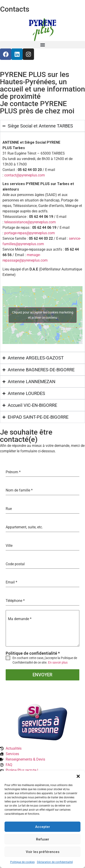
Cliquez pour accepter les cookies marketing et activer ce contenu (43, 315)
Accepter (43, 827)
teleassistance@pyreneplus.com (30, 222)
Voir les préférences (43, 852)
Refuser (43, 839)
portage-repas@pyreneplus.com (30, 233)
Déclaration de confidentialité (55, 862)
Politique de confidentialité (33, 653)
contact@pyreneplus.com (25, 175)
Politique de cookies (22, 862)
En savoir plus (58, 662)
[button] (78, 776)
